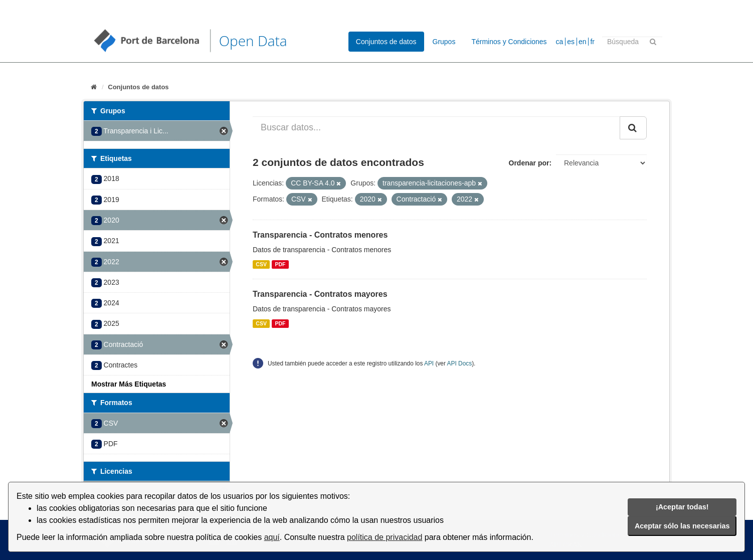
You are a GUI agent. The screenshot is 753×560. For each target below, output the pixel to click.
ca (560, 42)
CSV (261, 264)
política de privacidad (385, 537)
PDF (280, 264)
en (583, 42)
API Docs (460, 363)
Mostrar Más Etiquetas (129, 384)
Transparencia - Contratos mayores (320, 294)
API (429, 363)
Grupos (444, 42)
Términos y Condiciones (509, 42)
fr (592, 42)
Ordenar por (529, 163)
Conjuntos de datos (386, 42)
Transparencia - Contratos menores (320, 235)
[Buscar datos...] (436, 128)
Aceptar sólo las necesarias (682, 526)
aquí (272, 537)
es (571, 42)
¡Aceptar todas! (682, 507)
